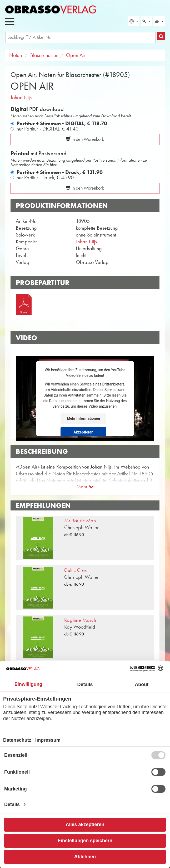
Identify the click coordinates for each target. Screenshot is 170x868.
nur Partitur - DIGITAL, (47, 129)
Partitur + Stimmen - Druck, (60, 172)
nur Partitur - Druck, (45, 177)
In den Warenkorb (85, 139)
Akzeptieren (83, 432)
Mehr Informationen (83, 418)
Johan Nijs (21, 97)
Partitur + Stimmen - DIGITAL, (62, 123)
